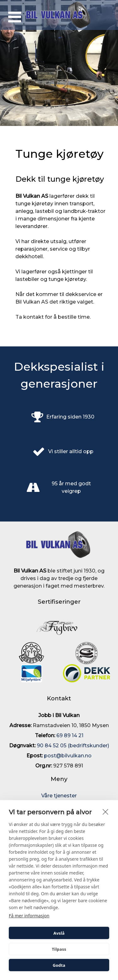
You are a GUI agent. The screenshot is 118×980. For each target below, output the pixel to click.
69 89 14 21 (69, 735)
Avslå (59, 933)
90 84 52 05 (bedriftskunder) (73, 746)
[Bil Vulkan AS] (59, 15)
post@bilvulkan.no (68, 756)
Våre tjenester (59, 796)
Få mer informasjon (29, 916)
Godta (59, 965)
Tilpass (59, 949)
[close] (106, 812)
